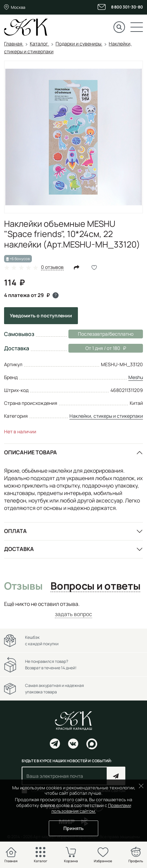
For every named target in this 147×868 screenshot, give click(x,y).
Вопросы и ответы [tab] (95, 586)
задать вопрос (73, 614)
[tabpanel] (73, 609)
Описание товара (30, 452)
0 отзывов (52, 267)
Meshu (136, 377)
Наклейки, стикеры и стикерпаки (106, 416)
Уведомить (41, 315)
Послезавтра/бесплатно (106, 334)
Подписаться (116, 776)
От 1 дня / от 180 (97, 348)
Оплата (15, 531)
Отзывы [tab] (23, 586)
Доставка (19, 549)
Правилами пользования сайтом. (91, 808)
